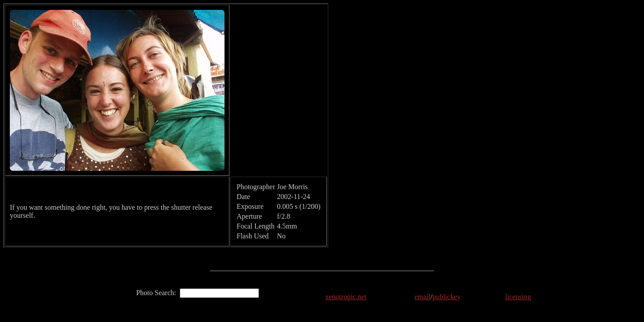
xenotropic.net (346, 297)
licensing (518, 297)
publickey (447, 297)
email (423, 297)
